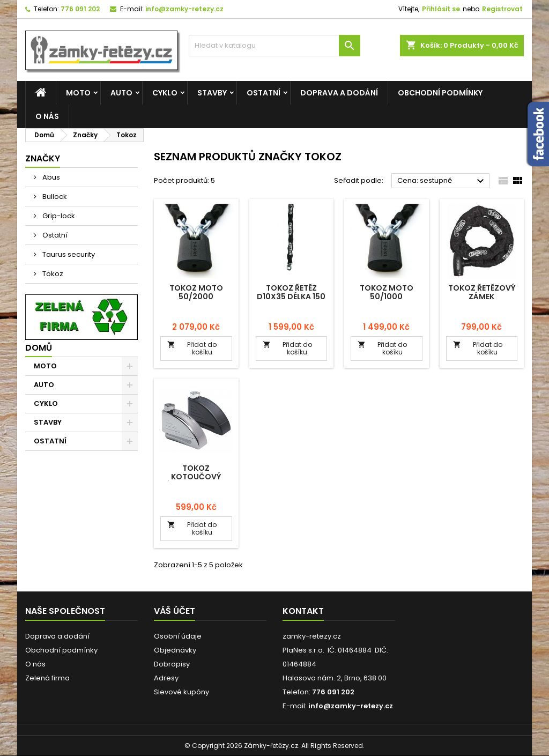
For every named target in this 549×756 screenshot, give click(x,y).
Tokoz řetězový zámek (482, 292)
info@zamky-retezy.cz (184, 9)
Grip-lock (58, 216)
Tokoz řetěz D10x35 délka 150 (291, 292)
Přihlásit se (441, 9)
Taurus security (68, 254)
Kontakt (303, 611)
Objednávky (175, 650)
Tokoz (52, 274)
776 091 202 (80, 9)
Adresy (166, 678)
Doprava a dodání (339, 93)
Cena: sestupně (442, 181)
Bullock (54, 197)
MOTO (78, 93)
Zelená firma (47, 678)
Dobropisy (172, 664)
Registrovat (502, 9)
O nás (47, 116)
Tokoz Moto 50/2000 (196, 292)
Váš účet (175, 611)
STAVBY (212, 93)
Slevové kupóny (181, 692)
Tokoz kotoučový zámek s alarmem (196, 477)
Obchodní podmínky (440, 93)
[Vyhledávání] (274, 46)
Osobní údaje (178, 636)
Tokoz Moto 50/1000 (387, 292)
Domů (39, 348)
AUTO (121, 93)
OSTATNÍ (264, 93)
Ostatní (54, 235)
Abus (50, 177)
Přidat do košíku (192, 348)
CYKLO (165, 93)
